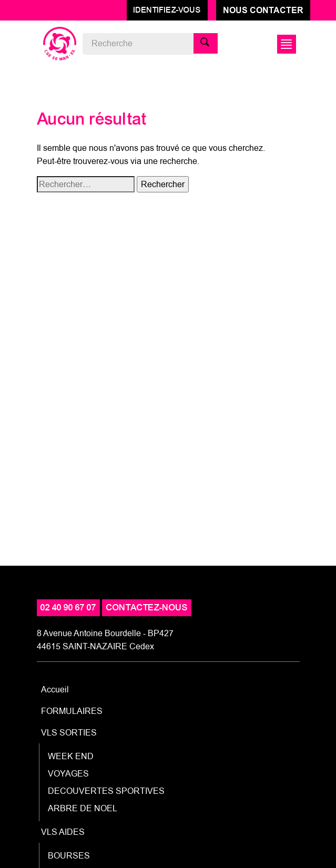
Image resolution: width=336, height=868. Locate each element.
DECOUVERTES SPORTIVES (106, 791)
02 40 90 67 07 (68, 607)
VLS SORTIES (69, 733)
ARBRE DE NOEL (83, 808)
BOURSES (69, 856)
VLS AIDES (63, 832)
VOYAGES (68, 774)
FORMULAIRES (72, 711)
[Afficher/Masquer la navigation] (285, 44)
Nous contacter (263, 10)
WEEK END (71, 756)
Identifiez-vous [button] (167, 10)
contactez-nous (147, 607)
